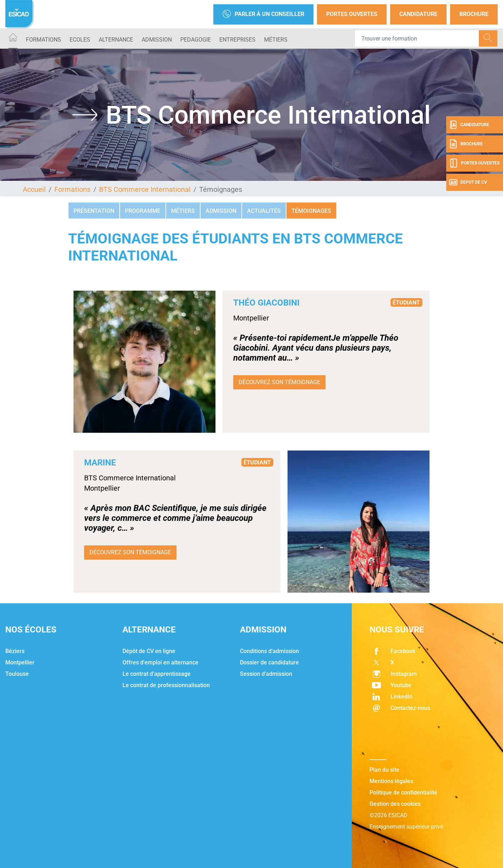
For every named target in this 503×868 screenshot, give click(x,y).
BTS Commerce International (145, 189)
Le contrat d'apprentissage (157, 674)
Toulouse (17, 674)
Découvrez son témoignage (279, 382)
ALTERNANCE (116, 40)
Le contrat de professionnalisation (166, 685)
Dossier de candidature (269, 662)
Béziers (15, 651)
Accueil (34, 189)
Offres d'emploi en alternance (160, 662)
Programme (143, 211)
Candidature (418, 14)
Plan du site (384, 770)
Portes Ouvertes (352, 14)
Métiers (276, 40)
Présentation (94, 211)
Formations (43, 40)
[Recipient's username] (417, 38)
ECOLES (80, 40)
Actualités (264, 211)
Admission (221, 211)
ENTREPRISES (237, 40)
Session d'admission (266, 674)
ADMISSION (157, 40)
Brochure (474, 14)
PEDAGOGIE (196, 40)
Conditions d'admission (269, 651)
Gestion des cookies (395, 804)
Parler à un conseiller (263, 14)
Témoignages (311, 211)
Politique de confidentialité (403, 792)
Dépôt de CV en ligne (149, 651)
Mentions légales (391, 781)
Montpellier (20, 662)
